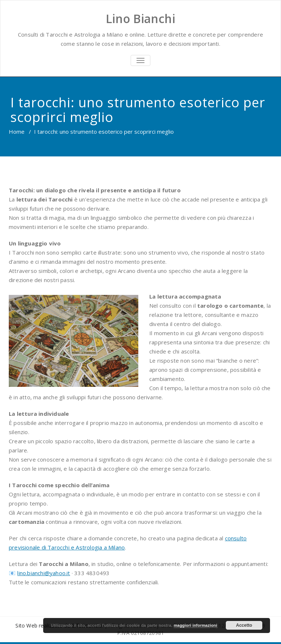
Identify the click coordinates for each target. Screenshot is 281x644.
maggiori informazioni (196, 625)
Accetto (244, 625)
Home (17, 132)
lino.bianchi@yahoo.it (44, 573)
